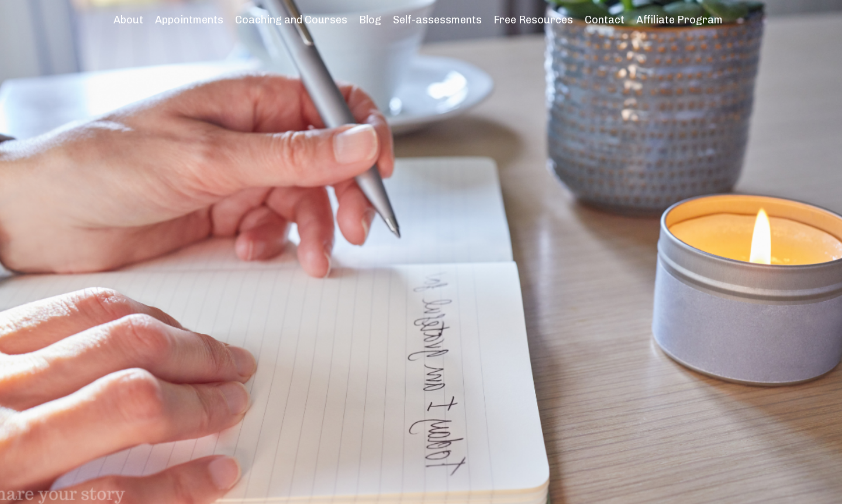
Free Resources (533, 20)
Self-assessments (437, 20)
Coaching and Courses (291, 20)
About (128, 20)
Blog (370, 20)
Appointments (189, 20)
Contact (605, 20)
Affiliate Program (679, 20)
